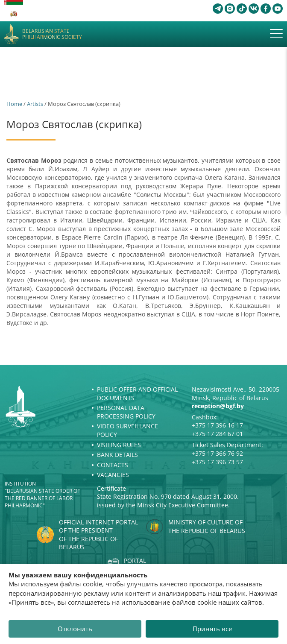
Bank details (117, 455)
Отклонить (75, 629)
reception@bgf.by (218, 406)
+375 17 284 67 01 (217, 434)
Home (14, 104)
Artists (35, 104)
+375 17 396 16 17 (217, 425)
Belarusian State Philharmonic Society (52, 34)
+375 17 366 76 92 (217, 453)
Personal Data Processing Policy (126, 412)
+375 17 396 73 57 (217, 462)
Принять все (212, 629)
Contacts (113, 465)
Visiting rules (119, 445)
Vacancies (113, 475)
